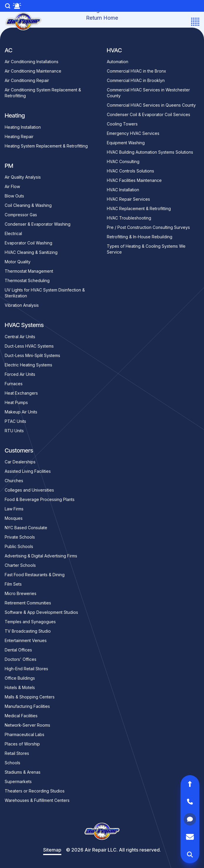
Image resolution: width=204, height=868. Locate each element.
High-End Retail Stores (26, 669)
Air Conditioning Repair (27, 80)
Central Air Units (20, 337)
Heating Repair (19, 136)
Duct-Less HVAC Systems (29, 346)
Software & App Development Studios (41, 612)
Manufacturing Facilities (27, 706)
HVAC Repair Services (128, 199)
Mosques (14, 518)
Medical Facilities (21, 716)
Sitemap (52, 850)
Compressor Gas (21, 215)
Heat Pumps (16, 402)
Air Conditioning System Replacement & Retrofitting (43, 93)
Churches (14, 481)
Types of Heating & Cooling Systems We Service (146, 249)
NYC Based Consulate (26, 528)
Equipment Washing (126, 143)
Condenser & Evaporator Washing (38, 224)
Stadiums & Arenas (23, 772)
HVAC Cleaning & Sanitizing (31, 252)
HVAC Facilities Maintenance (134, 180)
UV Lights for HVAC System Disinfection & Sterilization (45, 293)
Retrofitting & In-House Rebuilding (140, 237)
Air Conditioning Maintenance (33, 71)
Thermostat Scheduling (27, 280)
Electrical (13, 233)
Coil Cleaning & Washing (28, 205)
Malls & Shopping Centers (30, 697)
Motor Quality (18, 262)
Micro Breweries (21, 593)
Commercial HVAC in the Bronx (136, 71)
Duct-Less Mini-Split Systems (32, 355)
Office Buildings (20, 678)
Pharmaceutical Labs (25, 734)
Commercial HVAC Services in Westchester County (148, 93)
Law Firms (14, 509)
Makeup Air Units (21, 412)
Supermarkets (18, 781)
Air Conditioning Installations (32, 62)
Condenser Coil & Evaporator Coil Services (149, 114)
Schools (12, 763)
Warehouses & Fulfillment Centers (37, 800)
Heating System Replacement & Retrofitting (46, 146)
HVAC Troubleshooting (129, 218)
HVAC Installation (123, 190)
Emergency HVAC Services (133, 133)
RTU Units (14, 431)
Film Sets (13, 584)
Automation (118, 62)
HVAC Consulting (123, 161)
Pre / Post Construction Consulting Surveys (148, 227)
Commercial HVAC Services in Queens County (151, 105)
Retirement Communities (28, 603)
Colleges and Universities (29, 490)
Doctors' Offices (21, 659)
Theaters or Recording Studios (35, 791)
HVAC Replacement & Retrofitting (139, 208)
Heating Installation (23, 127)
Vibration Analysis (22, 305)
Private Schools (20, 537)
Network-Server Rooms (27, 725)
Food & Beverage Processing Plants (40, 499)
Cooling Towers (122, 124)
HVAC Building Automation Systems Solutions (150, 152)
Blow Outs (14, 196)
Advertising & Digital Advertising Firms (41, 556)
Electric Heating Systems (28, 365)
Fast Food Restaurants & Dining (35, 575)
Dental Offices (18, 650)
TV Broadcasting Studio (28, 631)
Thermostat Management (29, 271)
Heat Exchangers (21, 393)
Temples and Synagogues (30, 622)
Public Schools (19, 546)
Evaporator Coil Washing (28, 243)
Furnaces (14, 384)
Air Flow (12, 186)
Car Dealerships (20, 462)
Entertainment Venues (26, 640)
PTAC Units (15, 421)
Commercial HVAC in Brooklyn (136, 80)
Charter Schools (20, 565)
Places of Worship (22, 744)
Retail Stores (17, 753)
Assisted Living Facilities (28, 471)
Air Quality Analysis (23, 177)
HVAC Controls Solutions (130, 171)
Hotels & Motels (20, 687)
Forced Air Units (20, 374)
